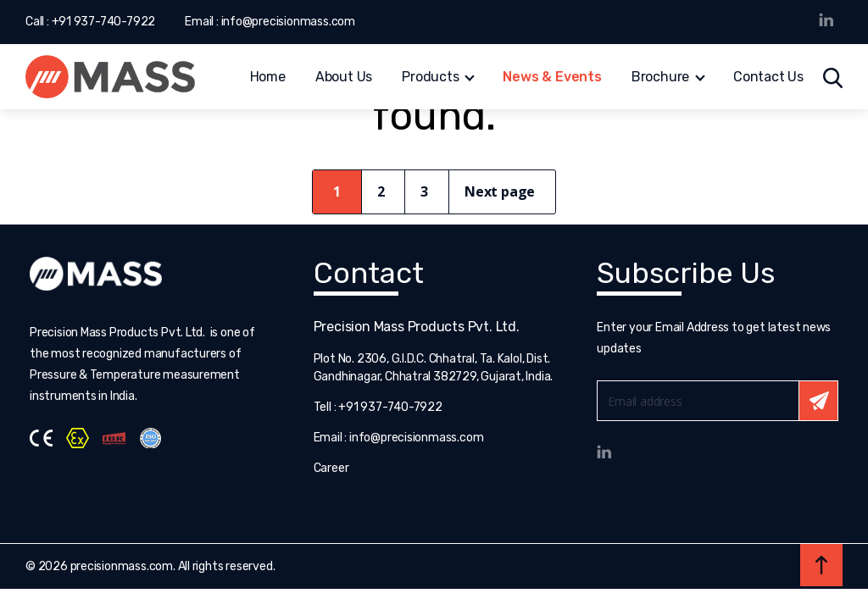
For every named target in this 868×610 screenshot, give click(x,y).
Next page (500, 191)
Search (833, 78)
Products (430, 78)
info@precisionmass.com (288, 22)
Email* (718, 401)
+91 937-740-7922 (104, 22)
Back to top (821, 565)
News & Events (552, 78)
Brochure (660, 78)
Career (331, 468)
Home (268, 78)
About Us (344, 78)
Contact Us (768, 78)
